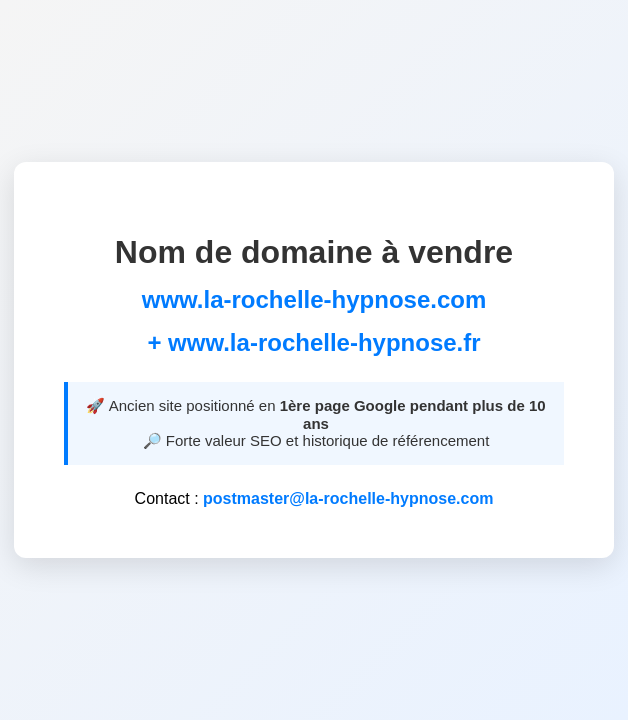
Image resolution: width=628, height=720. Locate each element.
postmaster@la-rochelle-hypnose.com (348, 498)
